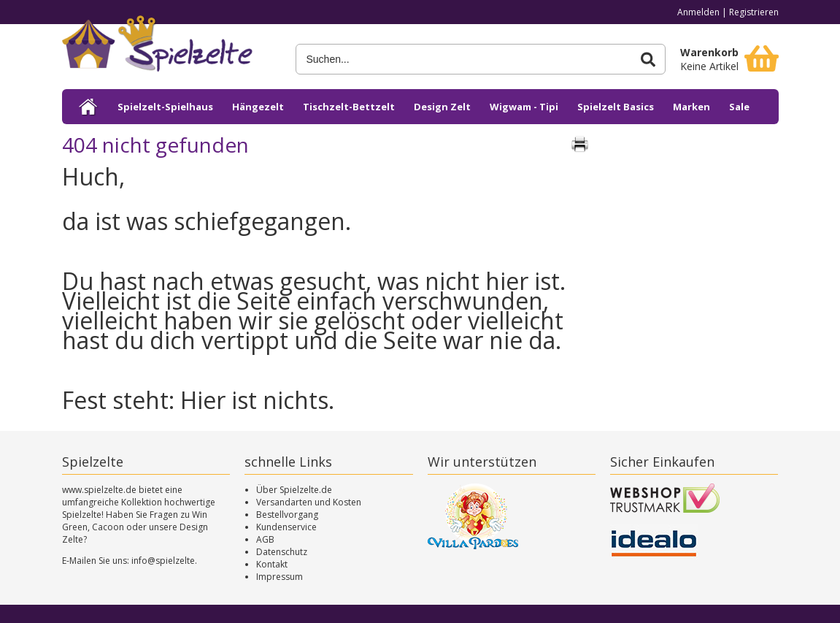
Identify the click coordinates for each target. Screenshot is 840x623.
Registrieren (754, 12)
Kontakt (272, 564)
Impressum (280, 577)
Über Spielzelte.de (294, 490)
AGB (265, 539)
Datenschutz (282, 552)
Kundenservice (286, 527)
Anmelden (698, 12)
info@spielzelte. (164, 561)
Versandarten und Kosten (309, 502)
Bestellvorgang (287, 515)
